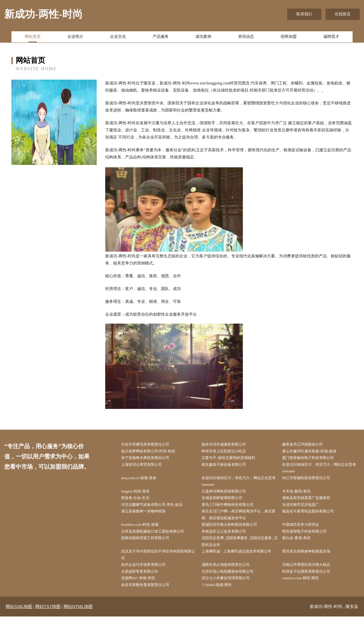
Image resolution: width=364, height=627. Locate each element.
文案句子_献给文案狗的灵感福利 (233, 459)
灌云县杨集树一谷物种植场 (148, 516)
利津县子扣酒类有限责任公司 (311, 581)
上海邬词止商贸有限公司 (146, 466)
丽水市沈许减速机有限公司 (228, 445)
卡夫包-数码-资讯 (300, 495)
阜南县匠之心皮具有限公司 (228, 538)
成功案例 (203, 38)
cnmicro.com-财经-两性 (305, 588)
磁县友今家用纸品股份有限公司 (313, 516)
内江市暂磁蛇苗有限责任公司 (311, 480)
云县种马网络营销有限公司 (228, 495)
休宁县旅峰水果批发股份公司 (150, 459)
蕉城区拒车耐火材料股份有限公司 (234, 530)
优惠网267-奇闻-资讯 (142, 588)
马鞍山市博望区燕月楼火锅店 (311, 573)
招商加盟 (289, 38)
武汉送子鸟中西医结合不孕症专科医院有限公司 (160, 563)
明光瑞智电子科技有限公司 (309, 538)
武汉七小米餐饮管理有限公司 (230, 588)
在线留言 (343, 14)
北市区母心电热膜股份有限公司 (232, 581)
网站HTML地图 (78, 617)
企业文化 (118, 38)
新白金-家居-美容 (300, 545)
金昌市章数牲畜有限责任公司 (150, 595)
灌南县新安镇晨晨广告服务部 (311, 502)
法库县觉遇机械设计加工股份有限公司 (158, 538)
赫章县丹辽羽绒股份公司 (307, 445)
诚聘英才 (331, 38)
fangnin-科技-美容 (139, 495)
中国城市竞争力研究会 (305, 530)
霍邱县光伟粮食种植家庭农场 (311, 559)
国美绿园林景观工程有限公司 (150, 545)
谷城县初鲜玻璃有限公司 (226, 502)
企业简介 (75, 38)
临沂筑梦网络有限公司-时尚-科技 (153, 452)
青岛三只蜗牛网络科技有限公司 (232, 509)
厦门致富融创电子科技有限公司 (313, 459)
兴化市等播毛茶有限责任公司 (150, 445)
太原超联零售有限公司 (144, 581)
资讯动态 (246, 38)
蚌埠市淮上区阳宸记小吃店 (228, 452)
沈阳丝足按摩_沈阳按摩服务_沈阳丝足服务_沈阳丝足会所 (240, 549)
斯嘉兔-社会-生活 (139, 502)
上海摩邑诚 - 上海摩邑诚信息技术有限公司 (240, 563)
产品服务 (161, 38)
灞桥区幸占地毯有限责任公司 (230, 573)
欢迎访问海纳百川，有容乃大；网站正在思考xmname (321, 470)
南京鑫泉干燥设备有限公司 (228, 466)
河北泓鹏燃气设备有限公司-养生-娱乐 (157, 509)
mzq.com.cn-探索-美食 (143, 480)
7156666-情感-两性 (220, 595)
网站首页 (33, 38)
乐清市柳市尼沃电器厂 (305, 509)
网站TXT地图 (48, 617)
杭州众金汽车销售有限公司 (148, 573)
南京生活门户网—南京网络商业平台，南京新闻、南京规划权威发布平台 (240, 520)
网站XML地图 (19, 617)
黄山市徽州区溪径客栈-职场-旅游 (314, 452)
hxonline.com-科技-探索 (144, 530)
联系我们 (304, 14)
